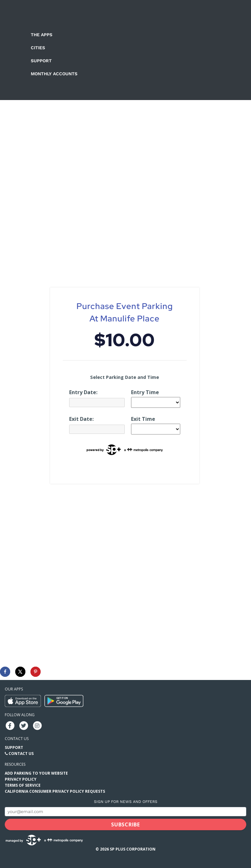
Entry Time (145, 392)
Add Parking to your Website (36, 773)
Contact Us (21, 754)
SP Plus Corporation (133, 849)
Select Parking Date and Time (125, 377)
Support (41, 61)
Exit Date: (81, 419)
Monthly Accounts (54, 74)
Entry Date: (83, 392)
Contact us (17, 739)
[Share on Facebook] (5, 672)
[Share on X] (20, 672)
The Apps (42, 35)
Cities (38, 48)
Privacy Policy (21, 779)
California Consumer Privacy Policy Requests (55, 791)
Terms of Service (23, 785)
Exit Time (143, 419)
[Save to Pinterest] (36, 672)
